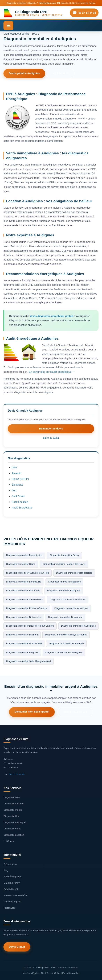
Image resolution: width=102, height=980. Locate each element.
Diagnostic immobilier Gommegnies (64, 652)
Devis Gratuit (17, 947)
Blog (6, 870)
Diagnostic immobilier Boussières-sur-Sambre (30, 626)
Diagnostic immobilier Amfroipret (71, 608)
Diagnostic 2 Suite (47, 967)
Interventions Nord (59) (15, 895)
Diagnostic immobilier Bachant (22, 635)
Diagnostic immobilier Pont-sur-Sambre (27, 608)
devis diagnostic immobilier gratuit (52, 316)
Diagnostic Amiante (14, 803)
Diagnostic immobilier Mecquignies (24, 555)
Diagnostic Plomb (13, 810)
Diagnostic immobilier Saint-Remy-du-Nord (28, 661)
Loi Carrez (9, 841)
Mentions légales (12, 901)
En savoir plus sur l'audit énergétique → (52, 372)
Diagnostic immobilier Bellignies (64, 590)
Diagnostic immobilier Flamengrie (66, 644)
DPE (15, 467)
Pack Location (20, 502)
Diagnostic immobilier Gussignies (78, 626)
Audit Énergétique (22, 507)
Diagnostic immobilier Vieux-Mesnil (24, 599)
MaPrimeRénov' (12, 883)
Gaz (14, 490)
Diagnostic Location (14, 835)
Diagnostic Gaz (11, 816)
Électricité (17, 484)
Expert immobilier (71, 973)
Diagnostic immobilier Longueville (24, 582)
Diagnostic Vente (12, 828)
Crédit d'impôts (11, 889)
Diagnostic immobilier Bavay (64, 555)
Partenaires (9, 908)
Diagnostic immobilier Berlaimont (65, 617)
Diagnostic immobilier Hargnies (64, 582)
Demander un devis (51, 429)
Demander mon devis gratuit (32, 712)
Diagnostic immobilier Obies (21, 564)
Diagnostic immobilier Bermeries (23, 590)
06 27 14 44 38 (87, 13)
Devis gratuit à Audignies (25, 74)
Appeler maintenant (75, 712)
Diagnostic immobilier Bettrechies (24, 617)
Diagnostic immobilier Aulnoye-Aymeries (66, 635)
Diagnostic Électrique (15, 822)
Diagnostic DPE (12, 797)
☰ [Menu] (8, 26)
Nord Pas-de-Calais (51, 973)
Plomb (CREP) (20, 479)
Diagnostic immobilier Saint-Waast (68, 599)
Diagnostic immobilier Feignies (22, 652)
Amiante (17, 473)
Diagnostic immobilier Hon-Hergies (74, 573)
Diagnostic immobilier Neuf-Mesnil (24, 644)
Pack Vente (18, 496)
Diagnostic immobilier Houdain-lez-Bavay (64, 564)
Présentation (10, 864)
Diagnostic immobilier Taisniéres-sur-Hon (28, 573)
